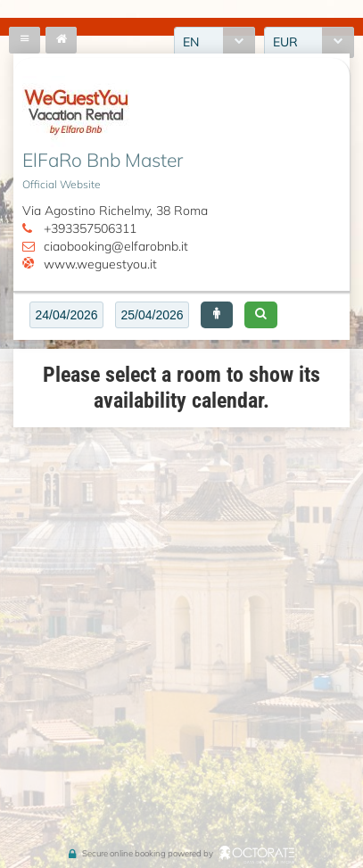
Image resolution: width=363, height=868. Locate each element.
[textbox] (66, 315)
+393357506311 (90, 228)
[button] (217, 315)
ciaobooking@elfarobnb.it (116, 246)
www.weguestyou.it (100, 264)
